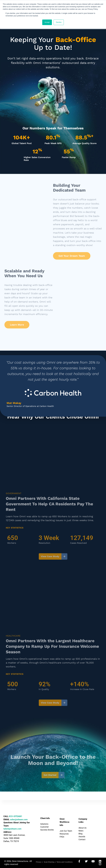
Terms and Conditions (65, 862)
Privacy (39, 862)
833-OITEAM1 (16, 816)
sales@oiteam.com (19, 820)
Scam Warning (49, 862)
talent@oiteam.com (12, 829)
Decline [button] (59, 22)
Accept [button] (47, 22)
